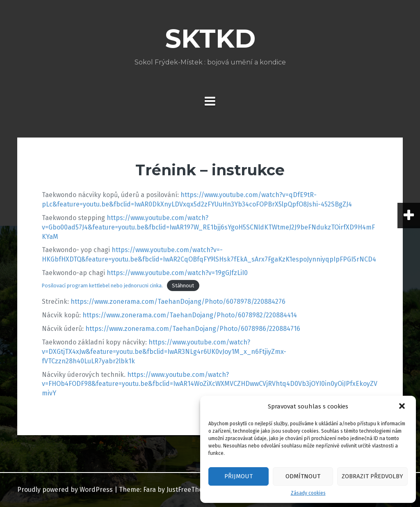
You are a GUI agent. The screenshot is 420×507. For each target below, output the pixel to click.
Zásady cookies (308, 493)
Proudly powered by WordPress (65, 490)
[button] (403, 407)
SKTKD (210, 39)
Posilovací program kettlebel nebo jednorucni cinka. (102, 286)
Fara (150, 490)
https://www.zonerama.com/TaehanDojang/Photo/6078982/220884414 (190, 315)
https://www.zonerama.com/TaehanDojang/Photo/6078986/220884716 (193, 329)
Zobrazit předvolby (372, 476)
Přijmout (239, 476)
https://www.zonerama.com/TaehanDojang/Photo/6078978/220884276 (178, 302)
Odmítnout (303, 476)
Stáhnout (183, 286)
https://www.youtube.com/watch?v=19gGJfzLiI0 (177, 273)
